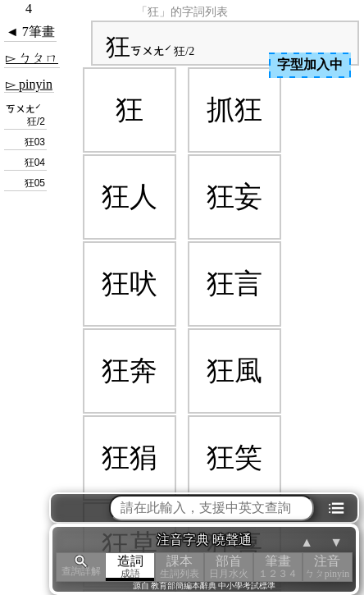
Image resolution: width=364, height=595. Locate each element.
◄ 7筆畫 (30, 32)
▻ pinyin (29, 84)
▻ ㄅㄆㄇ (32, 58)
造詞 (130, 567)
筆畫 (278, 567)
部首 (229, 567)
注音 (327, 567)
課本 (180, 567)
